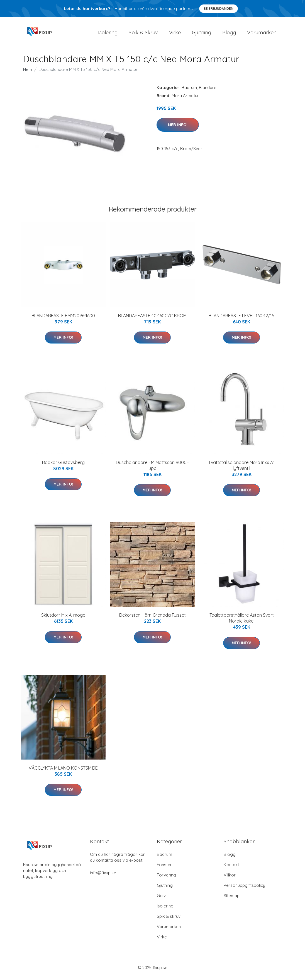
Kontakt (231, 867)
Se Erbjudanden (219, 9)
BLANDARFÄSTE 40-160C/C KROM (152, 318)
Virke (175, 34)
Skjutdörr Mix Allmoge (63, 618)
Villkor (230, 878)
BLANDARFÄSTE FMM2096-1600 (63, 318)
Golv (161, 898)
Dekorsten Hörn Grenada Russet (152, 618)
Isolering (108, 34)
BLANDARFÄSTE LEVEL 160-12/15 (241, 318)
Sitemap (232, 898)
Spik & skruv (169, 919)
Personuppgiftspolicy (244, 888)
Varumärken (262, 34)
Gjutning (202, 34)
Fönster (164, 867)
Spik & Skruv (143, 34)
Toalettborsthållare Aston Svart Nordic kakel (242, 621)
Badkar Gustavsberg (63, 465)
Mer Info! (178, 128)
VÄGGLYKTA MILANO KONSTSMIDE (63, 771)
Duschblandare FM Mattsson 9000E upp (152, 468)
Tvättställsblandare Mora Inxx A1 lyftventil (241, 468)
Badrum (189, 90)
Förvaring (166, 878)
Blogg (229, 34)
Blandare (208, 90)
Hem (28, 72)
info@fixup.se (103, 875)
